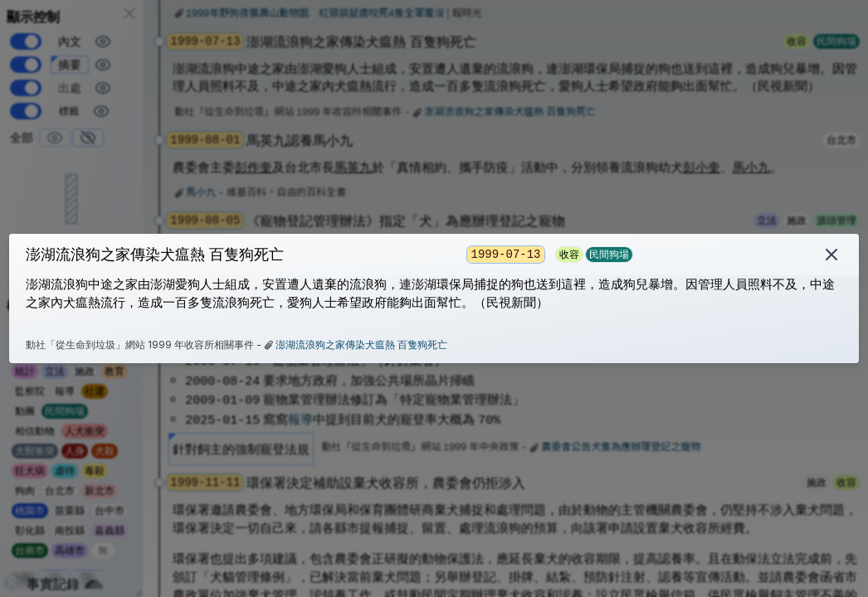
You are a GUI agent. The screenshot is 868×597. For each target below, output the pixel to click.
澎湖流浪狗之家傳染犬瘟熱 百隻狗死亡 (361, 345)
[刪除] (831, 255)
